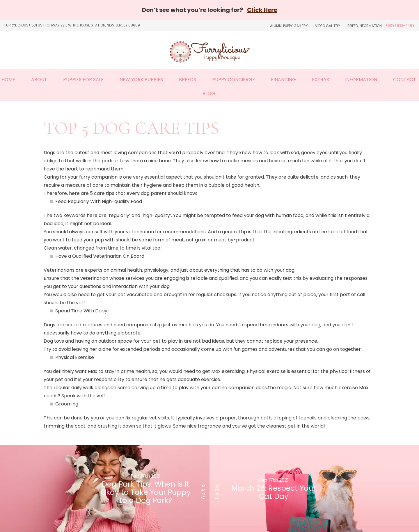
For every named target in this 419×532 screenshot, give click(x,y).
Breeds (188, 80)
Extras (321, 80)
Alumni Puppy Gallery (289, 26)
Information (361, 80)
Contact (405, 80)
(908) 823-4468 (400, 25)
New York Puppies (141, 80)
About (39, 80)
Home (8, 80)
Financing (283, 80)
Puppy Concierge (234, 80)
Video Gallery (328, 26)
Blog (209, 94)
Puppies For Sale (83, 80)
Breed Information (365, 26)
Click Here (262, 10)
